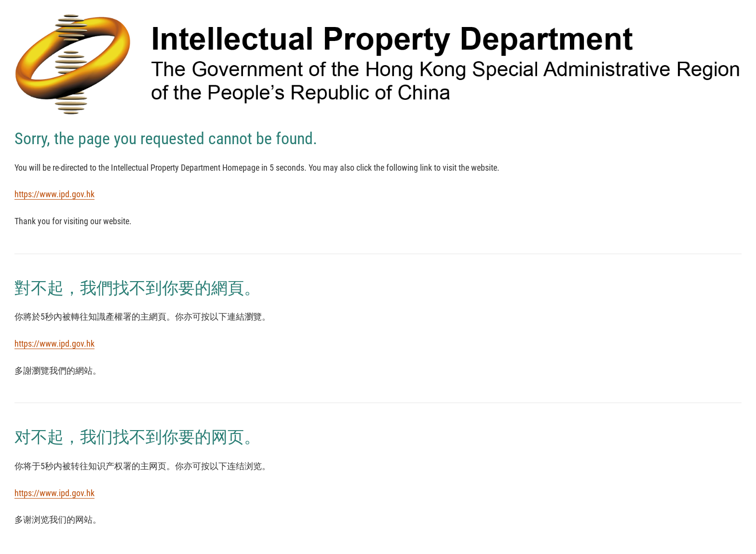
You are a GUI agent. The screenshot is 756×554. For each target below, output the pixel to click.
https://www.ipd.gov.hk (54, 194)
